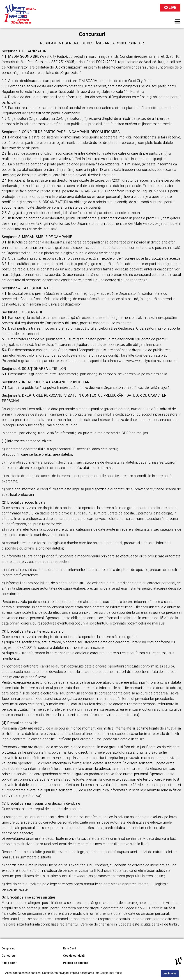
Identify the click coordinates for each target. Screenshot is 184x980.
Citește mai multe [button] (111, 973)
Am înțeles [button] (170, 974)
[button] (178, 21)
